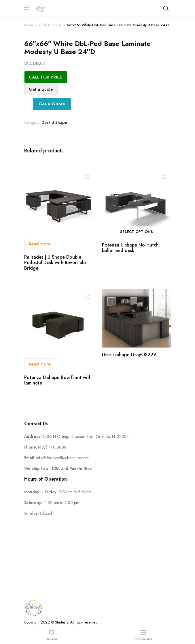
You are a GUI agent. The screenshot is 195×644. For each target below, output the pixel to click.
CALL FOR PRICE (46, 77)
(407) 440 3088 (52, 447)
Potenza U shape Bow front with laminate (58, 380)
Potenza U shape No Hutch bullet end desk (130, 248)
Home (29, 25)
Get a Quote (52, 104)
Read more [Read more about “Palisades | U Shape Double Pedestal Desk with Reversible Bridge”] (40, 244)
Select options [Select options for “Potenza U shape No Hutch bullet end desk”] (137, 232)
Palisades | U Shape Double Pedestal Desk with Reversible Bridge (55, 263)
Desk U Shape (50, 25)
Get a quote (41, 89)
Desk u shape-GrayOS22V (129, 355)
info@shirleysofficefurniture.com (63, 458)
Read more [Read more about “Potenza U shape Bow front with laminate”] (40, 364)
